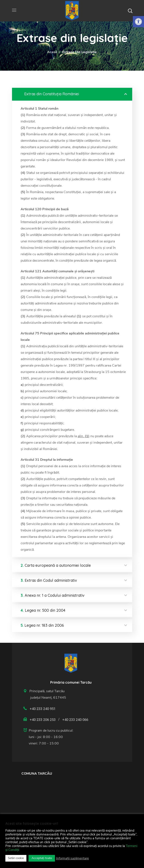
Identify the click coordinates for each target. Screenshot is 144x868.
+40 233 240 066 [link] (75, 720)
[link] (138, 22)
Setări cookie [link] (16, 858)
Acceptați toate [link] (42, 858)
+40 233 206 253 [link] (43, 720)
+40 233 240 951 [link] (43, 709)
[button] (130, 11)
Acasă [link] (52, 52)
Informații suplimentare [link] (72, 858)
